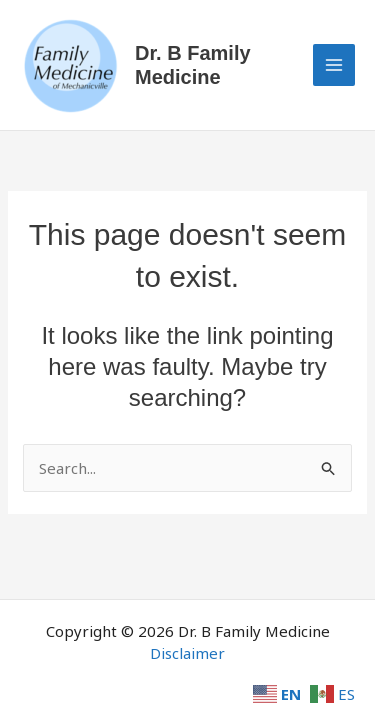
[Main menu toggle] (334, 65)
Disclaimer (187, 653)
